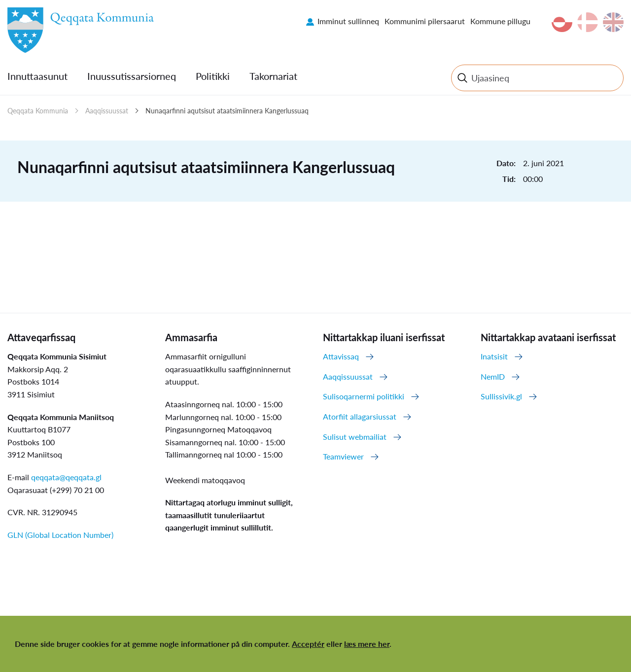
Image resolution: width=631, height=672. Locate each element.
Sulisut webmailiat (355, 437)
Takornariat (273, 76)
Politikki (213, 76)
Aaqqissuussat (107, 111)
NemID (493, 376)
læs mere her (367, 644)
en (613, 22)
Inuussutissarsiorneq (132, 76)
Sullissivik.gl (501, 396)
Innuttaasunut (37, 76)
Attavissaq (341, 356)
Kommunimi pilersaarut (425, 21)
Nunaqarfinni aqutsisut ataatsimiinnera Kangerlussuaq (227, 111)
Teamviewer (343, 456)
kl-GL (562, 22)
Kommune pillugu (500, 21)
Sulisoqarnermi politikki (364, 396)
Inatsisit (494, 356)
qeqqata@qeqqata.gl (66, 477)
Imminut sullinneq (348, 21)
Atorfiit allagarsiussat (360, 416)
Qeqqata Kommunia (38, 111)
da (588, 22)
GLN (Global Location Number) (60, 535)
